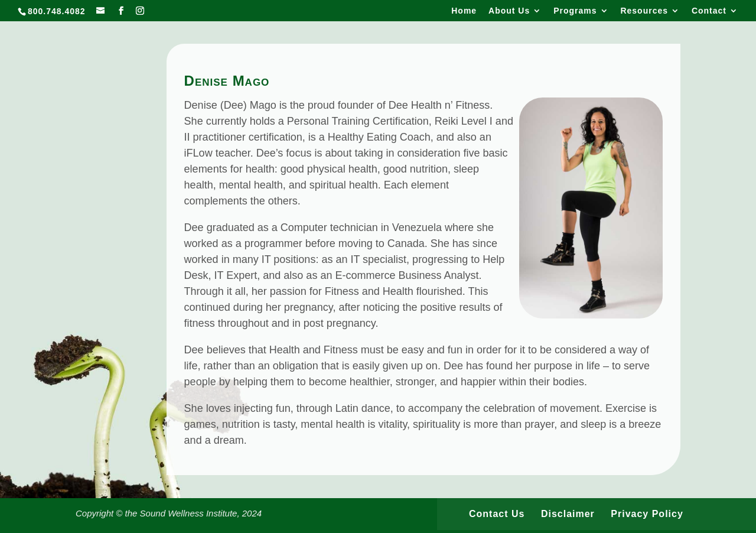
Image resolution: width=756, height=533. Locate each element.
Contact (709, 11)
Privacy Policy (647, 514)
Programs (575, 11)
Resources (644, 11)
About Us (509, 11)
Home (464, 11)
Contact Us (497, 514)
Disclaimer (568, 514)
